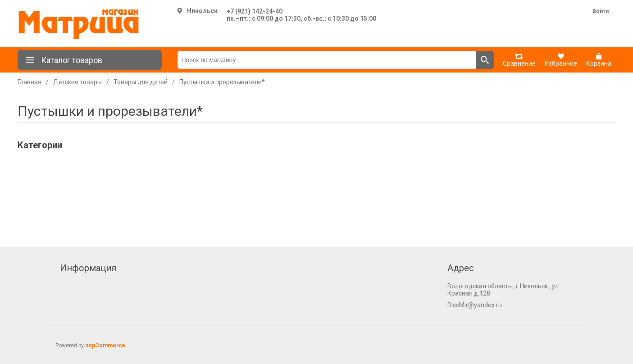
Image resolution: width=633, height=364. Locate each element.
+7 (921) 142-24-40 (255, 11)
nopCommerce (105, 346)
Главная (30, 82)
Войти (601, 11)
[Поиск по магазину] (327, 60)
